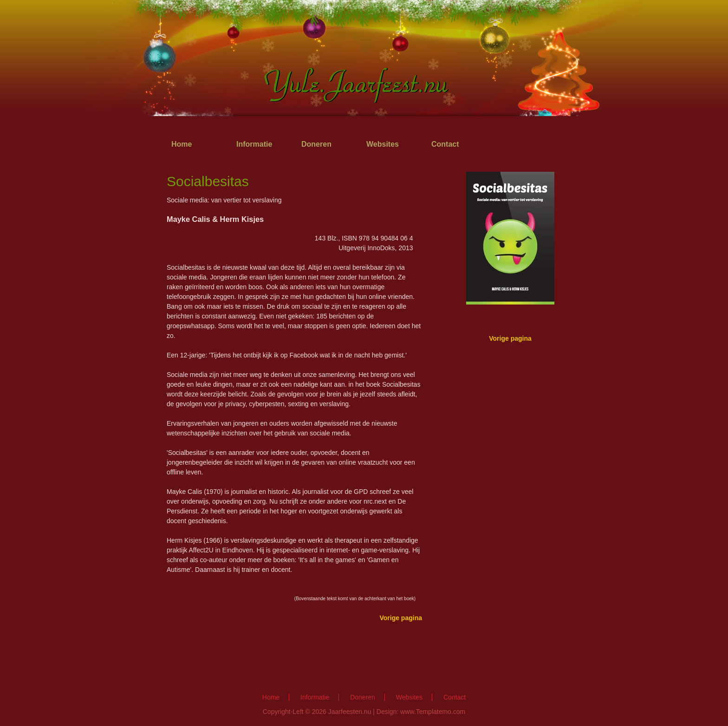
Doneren (316, 144)
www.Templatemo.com (433, 712)
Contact (445, 144)
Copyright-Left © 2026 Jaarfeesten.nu (317, 712)
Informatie (254, 144)
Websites (383, 144)
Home (182, 144)
